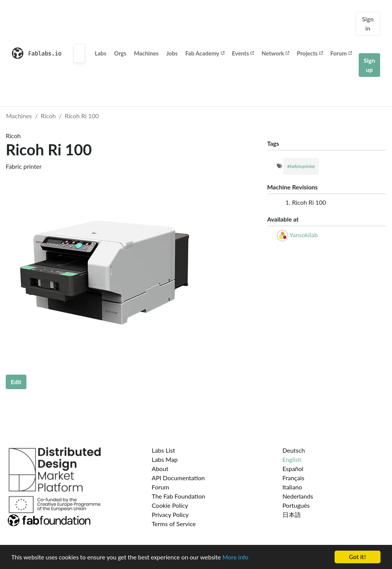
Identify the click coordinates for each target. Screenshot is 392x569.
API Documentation (178, 478)
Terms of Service (174, 524)
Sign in (368, 24)
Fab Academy (205, 53)
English (292, 459)
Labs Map (165, 459)
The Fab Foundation (178, 496)
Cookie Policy (170, 505)
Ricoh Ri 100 (82, 116)
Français (293, 478)
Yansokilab (304, 235)
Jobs (172, 53)
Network (275, 53)
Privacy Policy (170, 514)
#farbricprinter (301, 166)
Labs (100, 53)
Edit (16, 382)
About (160, 469)
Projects (310, 53)
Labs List (163, 450)
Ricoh (48, 116)
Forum (341, 53)
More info (235, 557)
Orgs (120, 53)
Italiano (292, 487)
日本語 (292, 514)
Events (243, 53)
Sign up (369, 65)
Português (296, 505)
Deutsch (294, 450)
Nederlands (298, 496)
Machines (146, 53)
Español (293, 469)
